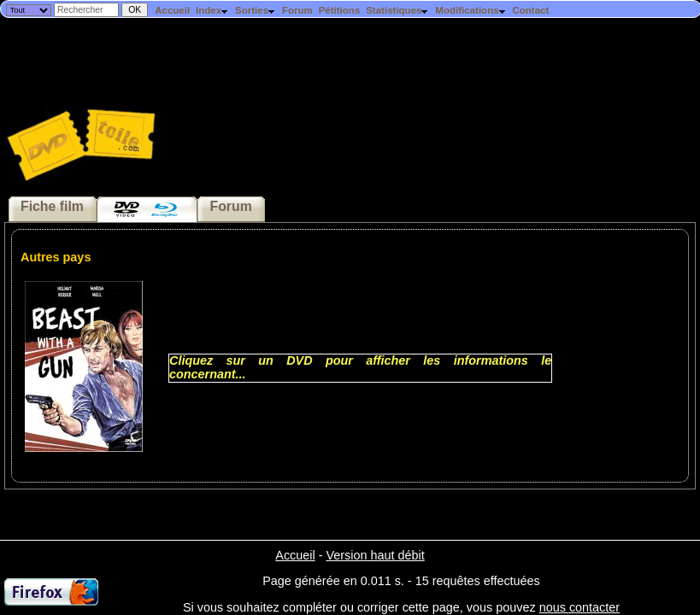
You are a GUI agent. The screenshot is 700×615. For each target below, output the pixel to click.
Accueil (172, 10)
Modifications (471, 10)
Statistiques (397, 10)
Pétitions (340, 10)
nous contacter (579, 607)
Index (212, 10)
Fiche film (52, 206)
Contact (530, 10)
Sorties (256, 10)
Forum (297, 10)
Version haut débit (375, 555)
